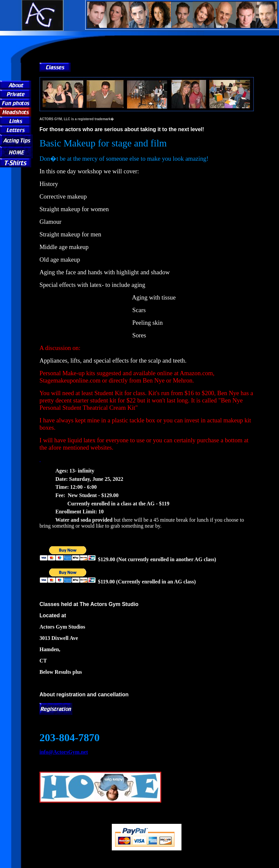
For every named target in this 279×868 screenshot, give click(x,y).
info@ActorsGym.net (64, 752)
